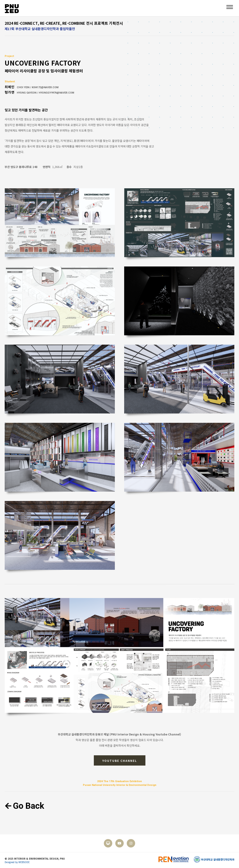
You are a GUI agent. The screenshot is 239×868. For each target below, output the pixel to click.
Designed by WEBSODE (17, 862)
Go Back (24, 806)
